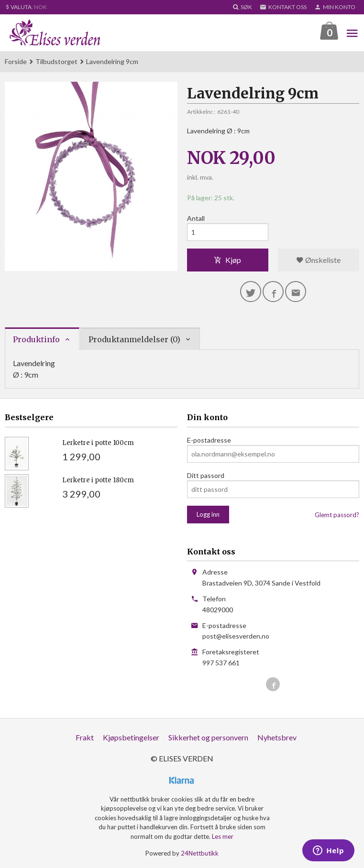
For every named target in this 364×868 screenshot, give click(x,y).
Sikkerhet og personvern (208, 737)
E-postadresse (209, 440)
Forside (16, 61)
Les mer (223, 836)
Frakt (85, 737)
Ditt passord (206, 475)
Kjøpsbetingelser (131, 737)
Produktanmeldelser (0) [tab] (134, 339)
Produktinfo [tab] (36, 339)
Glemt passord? (337, 515)
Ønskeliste (318, 260)
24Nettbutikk (200, 853)
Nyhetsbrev (277, 737)
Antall (196, 218)
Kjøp (227, 260)
